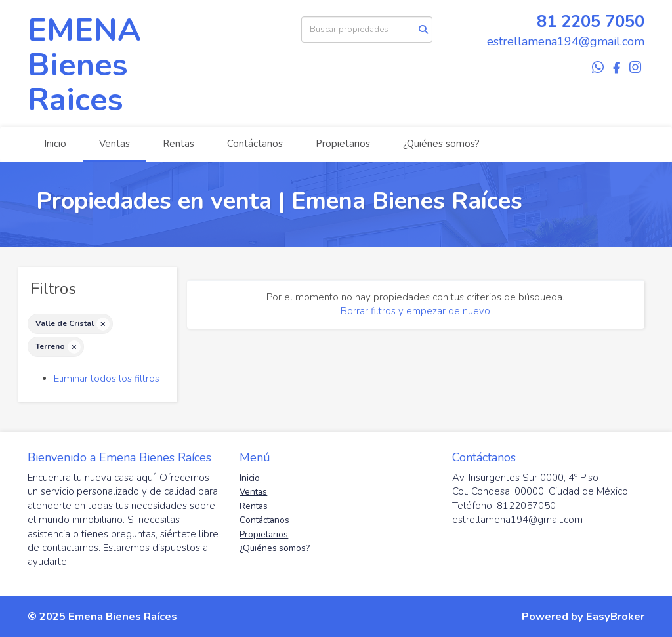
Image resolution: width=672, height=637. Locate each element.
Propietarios (343, 144)
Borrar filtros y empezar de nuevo (415, 311)
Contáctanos (255, 144)
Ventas (115, 144)
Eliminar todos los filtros (107, 379)
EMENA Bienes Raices (84, 65)
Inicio (55, 144)
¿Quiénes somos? (441, 144)
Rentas (178, 144)
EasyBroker (615, 616)
